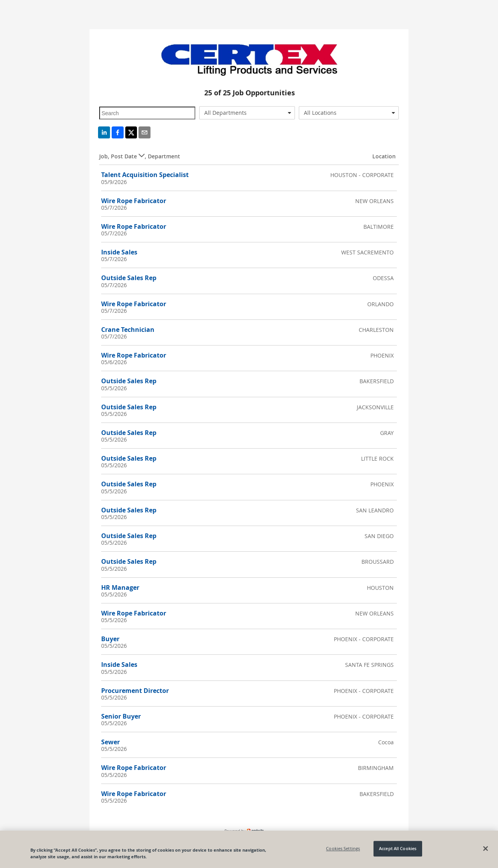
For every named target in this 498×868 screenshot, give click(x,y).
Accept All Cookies (398, 852)
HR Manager (120, 587)
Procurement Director (135, 691)
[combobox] (247, 113)
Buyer (110, 639)
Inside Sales (119, 252)
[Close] (486, 852)
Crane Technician (128, 330)
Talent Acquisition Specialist (145, 175)
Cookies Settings (343, 852)
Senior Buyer (121, 716)
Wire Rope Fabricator (134, 201)
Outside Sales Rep (129, 278)
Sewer (110, 742)
